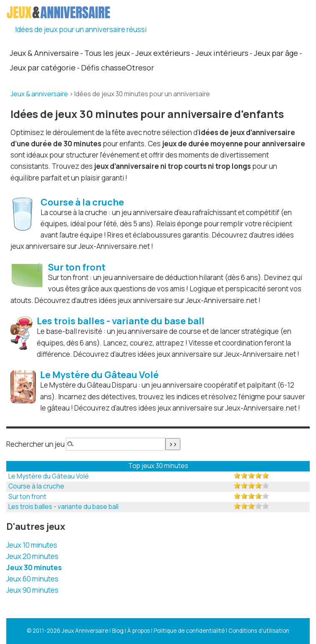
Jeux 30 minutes (34, 568)
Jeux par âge (276, 53)
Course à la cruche (36, 486)
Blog (118, 631)
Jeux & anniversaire (39, 94)
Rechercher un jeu (35, 444)
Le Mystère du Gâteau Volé (49, 476)
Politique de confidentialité (189, 631)
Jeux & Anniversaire (44, 53)
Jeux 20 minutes (32, 556)
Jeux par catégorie (43, 68)
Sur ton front (27, 497)
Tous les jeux (107, 53)
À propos (139, 631)
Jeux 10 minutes (32, 545)
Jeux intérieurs (222, 53)
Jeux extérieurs (163, 53)
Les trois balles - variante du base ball (63, 507)
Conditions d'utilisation (259, 631)
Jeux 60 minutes (32, 579)
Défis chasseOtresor (118, 68)
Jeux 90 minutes (32, 590)
